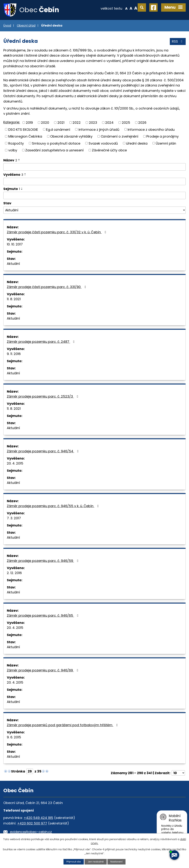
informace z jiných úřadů (99, 129)
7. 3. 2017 (14, 518)
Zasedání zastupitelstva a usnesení (54, 150)
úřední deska (137, 143)
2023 (93, 123)
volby (13, 150)
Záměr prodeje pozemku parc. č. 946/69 (43, 670)
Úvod (7, 26)
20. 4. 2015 (15, 463)
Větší (136, 8)
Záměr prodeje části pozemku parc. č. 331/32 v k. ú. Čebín (57, 232)
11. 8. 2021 (14, 299)
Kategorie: (12, 122)
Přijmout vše (74, 862)
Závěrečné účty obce (109, 150)
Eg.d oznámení (58, 129)
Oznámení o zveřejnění (120, 136)
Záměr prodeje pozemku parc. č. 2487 (41, 342)
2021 (61, 123)
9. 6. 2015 (14, 737)
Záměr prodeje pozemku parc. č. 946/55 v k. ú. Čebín (54, 506)
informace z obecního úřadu (151, 129)
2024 (109, 123)
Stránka (18, 771)
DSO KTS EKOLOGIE (23, 129)
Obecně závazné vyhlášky (71, 136)
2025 (126, 123)
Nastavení (116, 862)
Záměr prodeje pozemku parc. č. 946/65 (43, 615)
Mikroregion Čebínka (25, 136)
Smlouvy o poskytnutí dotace (56, 143)
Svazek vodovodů (103, 143)
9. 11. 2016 (14, 354)
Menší (126, 8)
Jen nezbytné (96, 862)
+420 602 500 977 (32, 823)
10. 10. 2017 (15, 244)
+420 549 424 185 (38, 818)
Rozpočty (16, 143)
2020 (45, 123)
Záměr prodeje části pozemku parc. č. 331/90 (47, 287)
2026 (142, 123)
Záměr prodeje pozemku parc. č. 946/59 (43, 561)
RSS (178, 41)
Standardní (131, 8)
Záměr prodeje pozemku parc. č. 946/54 (43, 451)
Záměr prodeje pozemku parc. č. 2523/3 (43, 396)
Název (10, 160)
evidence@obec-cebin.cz (31, 832)
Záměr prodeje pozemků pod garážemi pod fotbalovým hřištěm (63, 725)
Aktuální (13, 264)
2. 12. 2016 (14, 573)
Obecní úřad (26, 26)
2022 (77, 123)
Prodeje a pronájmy (163, 136)
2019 (29, 123)
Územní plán (166, 143)
